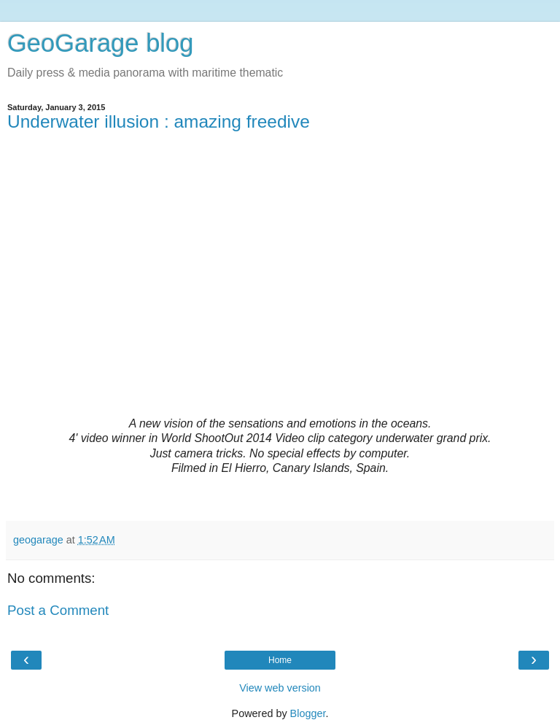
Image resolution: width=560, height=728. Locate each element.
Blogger (308, 713)
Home (280, 660)
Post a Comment (58, 610)
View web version (280, 688)
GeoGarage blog (100, 43)
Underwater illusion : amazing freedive (159, 121)
